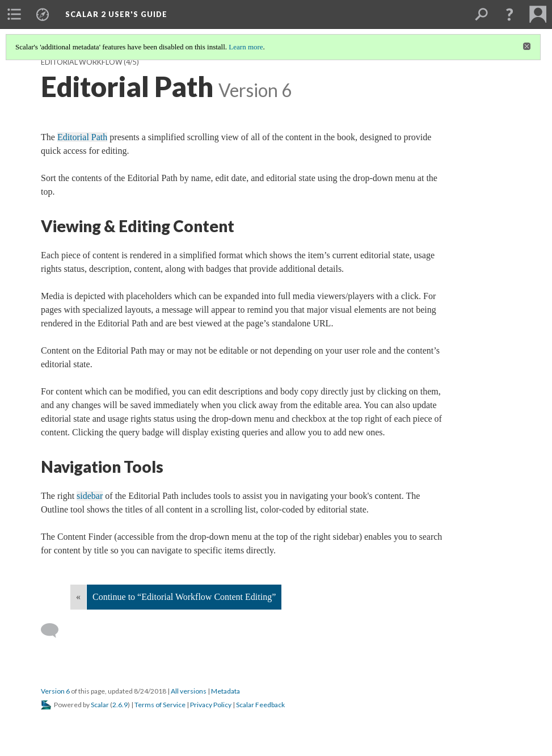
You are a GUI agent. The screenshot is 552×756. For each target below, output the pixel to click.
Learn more (246, 47)
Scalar (100, 705)
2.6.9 (120, 705)
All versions (189, 691)
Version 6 (55, 691)
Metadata (226, 691)
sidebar (90, 496)
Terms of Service (160, 705)
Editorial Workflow (82, 62)
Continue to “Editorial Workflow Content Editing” (184, 597)
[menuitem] (14, 14)
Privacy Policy (211, 705)
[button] (509, 14)
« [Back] (78, 597)
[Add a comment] (55, 631)
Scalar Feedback (260, 705)
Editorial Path (82, 137)
